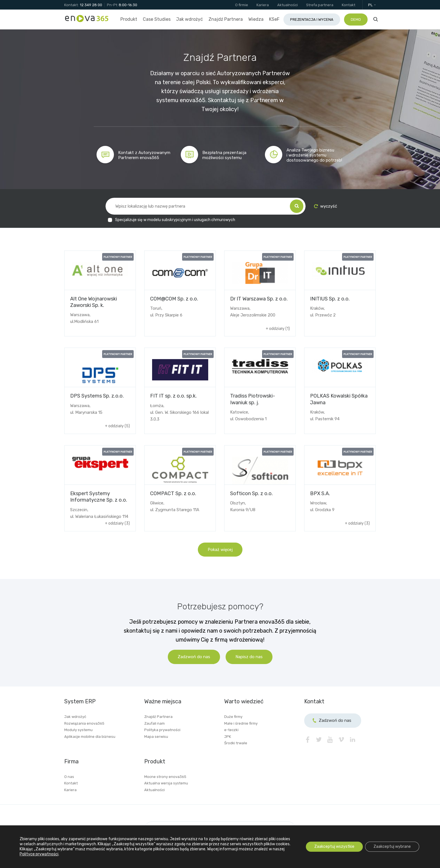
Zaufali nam (154, 723)
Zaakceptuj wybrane (392, 847)
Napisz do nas (249, 657)
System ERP (80, 701)
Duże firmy (233, 717)
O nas (69, 777)
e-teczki (231, 730)
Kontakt (71, 783)
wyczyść (326, 206)
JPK (228, 737)
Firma (71, 761)
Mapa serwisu (156, 737)
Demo (356, 19)
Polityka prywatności (162, 730)
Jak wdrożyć (75, 717)
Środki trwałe (236, 743)
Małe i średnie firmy (241, 723)
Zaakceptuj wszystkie (334, 847)
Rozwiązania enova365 (84, 723)
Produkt (155, 761)
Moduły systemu (78, 730)
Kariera (70, 790)
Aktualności (154, 790)
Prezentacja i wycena (312, 19)
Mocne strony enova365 (165, 777)
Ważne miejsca (163, 701)
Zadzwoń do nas (194, 657)
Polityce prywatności (39, 854)
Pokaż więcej (220, 550)
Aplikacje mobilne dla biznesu (90, 737)
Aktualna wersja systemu (166, 783)
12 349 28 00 (91, 5)
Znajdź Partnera (158, 717)
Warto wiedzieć (244, 701)
